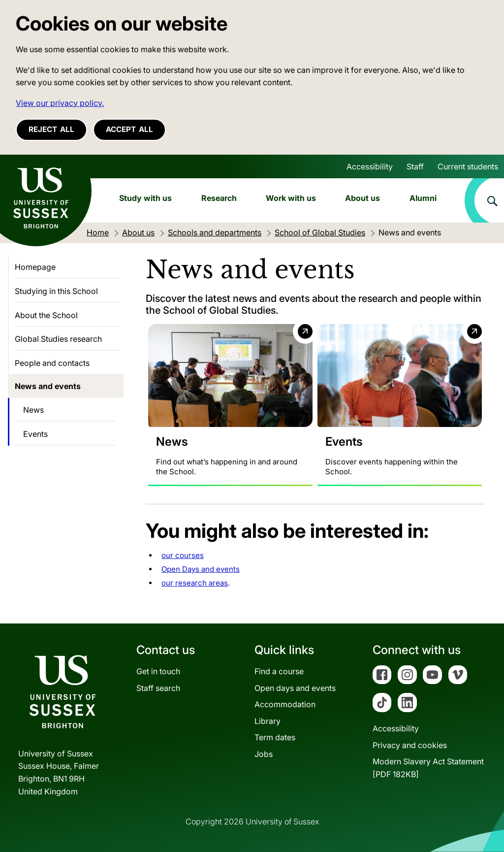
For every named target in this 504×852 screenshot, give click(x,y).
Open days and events (295, 688)
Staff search (158, 688)
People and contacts (52, 363)
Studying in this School (56, 291)
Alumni (423, 198)
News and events (48, 386)
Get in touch (158, 671)
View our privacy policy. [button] (60, 103)
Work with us (291, 198)
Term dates (275, 738)
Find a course (279, 671)
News (33, 410)
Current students (468, 166)
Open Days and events (201, 569)
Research (219, 198)
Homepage (35, 267)
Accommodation (285, 704)
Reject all (51, 129)
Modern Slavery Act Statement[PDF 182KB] (428, 768)
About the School (46, 315)
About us (362, 198)
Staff (415, 166)
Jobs (264, 754)
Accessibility (370, 166)
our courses (183, 555)
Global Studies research (58, 339)
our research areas (195, 583)
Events (35, 434)
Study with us (145, 198)
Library (268, 721)
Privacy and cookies (410, 745)
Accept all (129, 129)
